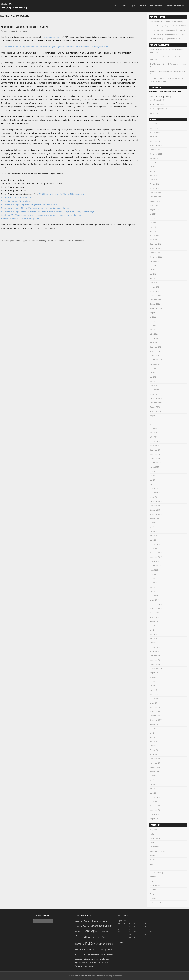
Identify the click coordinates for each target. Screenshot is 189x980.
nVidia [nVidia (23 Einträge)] (97, 949)
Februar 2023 (155, 287)
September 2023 (156, 257)
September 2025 (156, 154)
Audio (152, 834)
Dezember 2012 (156, 806)
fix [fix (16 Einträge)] (95, 937)
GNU (49, 241)
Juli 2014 (153, 729)
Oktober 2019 (155, 458)
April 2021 (153, 381)
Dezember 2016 (156, 604)
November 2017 (156, 557)
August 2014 (154, 724)
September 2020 (156, 411)
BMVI (29, 241)
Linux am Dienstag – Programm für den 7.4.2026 (167, 34)
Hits (161, 97)
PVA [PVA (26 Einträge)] (108, 955)
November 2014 (156, 711)
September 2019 (156, 463)
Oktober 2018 (155, 510)
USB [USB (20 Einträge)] (106, 963)
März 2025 (154, 180)
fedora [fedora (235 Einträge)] (81, 937)
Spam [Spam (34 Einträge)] (97, 959)
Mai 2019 (153, 480)
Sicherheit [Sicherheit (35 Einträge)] (90, 959)
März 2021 (154, 386)
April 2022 (153, 330)
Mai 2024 (153, 222)
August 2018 (154, 518)
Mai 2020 (153, 428)
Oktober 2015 (155, 664)
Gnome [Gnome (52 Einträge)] (106, 937)
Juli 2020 (153, 420)
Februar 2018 (155, 544)
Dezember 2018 (156, 501)
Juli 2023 (153, 265)
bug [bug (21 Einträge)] (100, 921)
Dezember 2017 (156, 553)
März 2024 (154, 231)
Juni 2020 (153, 424)
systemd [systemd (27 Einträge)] (79, 963)
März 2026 (154, 128)
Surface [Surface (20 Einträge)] (106, 959)
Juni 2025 (153, 167)
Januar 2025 (154, 188)
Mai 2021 (153, 377)
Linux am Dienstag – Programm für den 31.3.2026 (168, 39)
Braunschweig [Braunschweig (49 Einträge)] (91, 921)
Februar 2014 (155, 750)
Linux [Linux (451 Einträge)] (87, 943)
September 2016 (156, 617)
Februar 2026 (155, 132)
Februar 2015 (155, 699)
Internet (153, 860)
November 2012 (156, 810)
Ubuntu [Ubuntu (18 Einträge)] (94, 963)
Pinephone (154, 877)
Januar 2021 (154, 394)
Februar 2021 (155, 390)
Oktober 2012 (155, 814)
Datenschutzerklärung (175, 6)
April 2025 (153, 175)
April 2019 (153, 484)
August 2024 (154, 210)
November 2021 (156, 351)
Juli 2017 (153, 574)
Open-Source (63, 241)
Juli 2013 (153, 776)
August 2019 (154, 467)
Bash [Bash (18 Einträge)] (82, 921)
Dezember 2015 (156, 656)
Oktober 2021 (155, 355)
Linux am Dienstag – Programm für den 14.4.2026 (168, 30)
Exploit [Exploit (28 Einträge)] (107, 931)
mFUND (54, 241)
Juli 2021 (153, 368)
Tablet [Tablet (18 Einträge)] (85, 963)
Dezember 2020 (156, 398)
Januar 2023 (154, 291)
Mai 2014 (153, 737)
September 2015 (156, 669)
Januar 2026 (154, 137)
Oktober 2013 (155, 767)
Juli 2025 (153, 162)
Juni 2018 (153, 527)
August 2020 (154, 416)
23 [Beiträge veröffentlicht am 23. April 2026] (135, 935)
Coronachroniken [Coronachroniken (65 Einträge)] (103, 926)
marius (24, 31)
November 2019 (156, 454)
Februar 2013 (155, 797)
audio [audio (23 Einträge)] (78, 921)
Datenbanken (155, 847)
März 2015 (154, 694)
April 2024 (153, 227)
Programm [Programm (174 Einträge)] (90, 954)
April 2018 (153, 536)
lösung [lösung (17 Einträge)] (78, 949)
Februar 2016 (155, 647)
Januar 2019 (154, 497)
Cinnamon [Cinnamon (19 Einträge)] (79, 926)
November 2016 (156, 608)
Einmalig (168, 97)
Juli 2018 (153, 523)
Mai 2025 (153, 171)
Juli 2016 (153, 626)
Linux (117, 6)
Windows (153, 898)
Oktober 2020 (155, 407)
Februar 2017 (155, 596)
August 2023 (154, 261)
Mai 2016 (153, 634)
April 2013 (153, 789)
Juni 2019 (153, 476)
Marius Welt (7, 4)
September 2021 (156, 360)
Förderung (42, 241)
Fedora (126, 6)
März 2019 (154, 488)
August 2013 (154, 771)
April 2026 (153, 124)
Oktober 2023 (155, 252)
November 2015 (156, 660)
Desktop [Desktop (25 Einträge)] (79, 931)
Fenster (35, 241)
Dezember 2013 (156, 759)
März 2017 (154, 591)
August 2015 (154, 673)
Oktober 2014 (155, 716)
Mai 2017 (153, 583)
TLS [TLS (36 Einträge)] (89, 962)
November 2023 (156, 248)
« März (121, 943)
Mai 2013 (153, 784)
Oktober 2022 (155, 304)
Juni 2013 (153, 780)
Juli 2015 (153, 677)
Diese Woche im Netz (158, 851)
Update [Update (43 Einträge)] (101, 962)
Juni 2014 (153, 733)
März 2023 (154, 282)
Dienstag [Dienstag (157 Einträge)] (89, 931)
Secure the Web (156, 885)
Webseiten (153, 97)
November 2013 (156, 763)
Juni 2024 (153, 218)
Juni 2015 (153, 681)
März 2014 (154, 746)
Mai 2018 (153, 531)
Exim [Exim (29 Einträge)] (102, 931)
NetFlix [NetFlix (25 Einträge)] (91, 949)
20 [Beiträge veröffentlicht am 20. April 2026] (119, 935)
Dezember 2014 (156, 707)
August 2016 (154, 621)
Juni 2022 (153, 321)
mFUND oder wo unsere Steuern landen (24, 27)
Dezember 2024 (156, 192)
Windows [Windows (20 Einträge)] (79, 966)
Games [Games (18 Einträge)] (99, 937)
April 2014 (153, 741)
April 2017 (153, 587)
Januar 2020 (154, 446)
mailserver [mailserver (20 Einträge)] (84, 949)
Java (134, 6)
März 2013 (154, 793)
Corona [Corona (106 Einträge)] (88, 926)
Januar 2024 (154, 240)
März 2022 (154, 334)
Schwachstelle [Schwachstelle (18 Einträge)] (80, 959)
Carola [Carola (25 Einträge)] (104, 921)
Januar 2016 (154, 651)
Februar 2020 (155, 441)
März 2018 (154, 540)
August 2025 (154, 158)
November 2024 (156, 197)
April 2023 (153, 278)
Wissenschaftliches (157, 902)
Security (143, 6)
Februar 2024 (155, 235)
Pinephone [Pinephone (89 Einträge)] (106, 949)
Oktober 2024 (155, 201)
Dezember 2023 (156, 244)
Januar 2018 (154, 548)
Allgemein (12, 241)
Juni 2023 (153, 270)
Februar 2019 (155, 493)
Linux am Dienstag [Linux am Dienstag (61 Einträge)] (103, 944)
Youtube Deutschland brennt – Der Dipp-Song (166, 22)
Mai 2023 (153, 274)
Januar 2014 (154, 754)
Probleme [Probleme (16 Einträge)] (79, 955)
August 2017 (154, 570)
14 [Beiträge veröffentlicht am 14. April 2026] (124, 932)
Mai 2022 (153, 325)
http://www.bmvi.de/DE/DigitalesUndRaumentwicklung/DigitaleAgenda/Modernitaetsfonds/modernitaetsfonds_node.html (54, 47)
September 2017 (156, 566)
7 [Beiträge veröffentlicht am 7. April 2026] (124, 929)
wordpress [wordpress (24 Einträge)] (90, 966)
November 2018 (156, 506)
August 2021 (154, 364)
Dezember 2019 (156, 450)
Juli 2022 (153, 317)
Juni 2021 (153, 373)
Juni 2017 (153, 578)
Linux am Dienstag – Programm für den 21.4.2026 (168, 26)
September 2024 (156, 205)
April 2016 (153, 639)
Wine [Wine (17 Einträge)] (84, 966)
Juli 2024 (153, 214)
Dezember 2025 (156, 141)
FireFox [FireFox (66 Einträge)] (90, 937)
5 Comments (80, 241)
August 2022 (154, 313)
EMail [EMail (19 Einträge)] (97, 931)
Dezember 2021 (156, 347)
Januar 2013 (154, 801)
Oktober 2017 (155, 561)
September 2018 (156, 514)
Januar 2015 (154, 703)
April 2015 (153, 690)
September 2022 (156, 308)
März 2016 (154, 643)
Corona (152, 842)
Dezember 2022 (156, 295)
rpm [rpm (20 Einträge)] (112, 955)
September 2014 (156, 720)
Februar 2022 (155, 338)
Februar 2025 (155, 184)
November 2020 (156, 403)
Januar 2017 (154, 600)
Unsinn (71, 241)
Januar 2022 (154, 343)
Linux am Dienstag (157, 872)
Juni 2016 (153, 630)
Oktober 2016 (155, 613)
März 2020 (154, 437)
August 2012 (154, 819)
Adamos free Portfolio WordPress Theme (85, 976)
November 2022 (156, 300)
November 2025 (156, 145)
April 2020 (153, 433)
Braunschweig (156, 6)
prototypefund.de (52, 37)
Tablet (152, 894)
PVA (151, 881)
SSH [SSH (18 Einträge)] (101, 959)
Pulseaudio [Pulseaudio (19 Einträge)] (102, 955)
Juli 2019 (153, 471)
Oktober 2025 (155, 150)
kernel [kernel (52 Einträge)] (79, 944)
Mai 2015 (153, 686)
